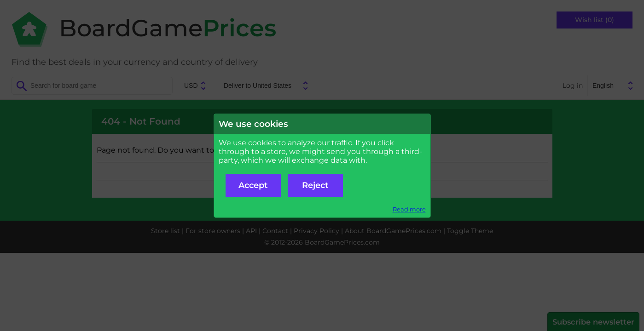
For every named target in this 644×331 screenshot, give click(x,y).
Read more (409, 209)
